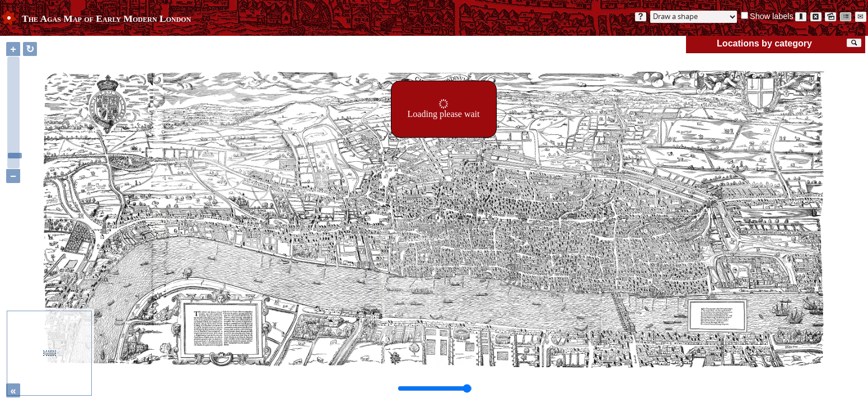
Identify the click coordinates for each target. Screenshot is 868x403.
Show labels (772, 16)
